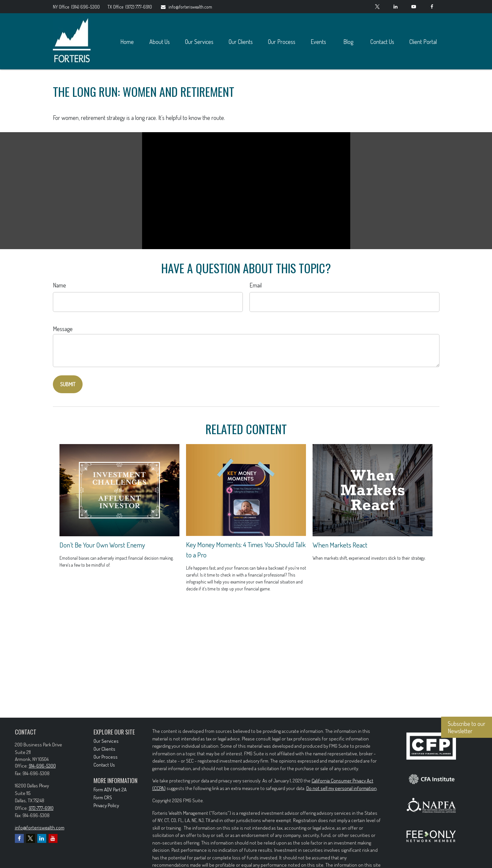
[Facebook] (432, 7)
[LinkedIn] (396, 7)
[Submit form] (68, 384)
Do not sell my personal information (341, 788)
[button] (127, 41)
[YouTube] (414, 7)
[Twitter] (378, 7)
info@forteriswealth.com (186, 7)
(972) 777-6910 (130, 7)
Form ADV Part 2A (110, 790)
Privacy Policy (106, 805)
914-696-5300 (42, 766)
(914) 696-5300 (77, 7)
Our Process (106, 757)
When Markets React (340, 545)
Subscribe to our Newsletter (467, 727)
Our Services (106, 741)
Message (63, 329)
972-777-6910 (41, 808)
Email (256, 285)
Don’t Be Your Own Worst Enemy (102, 545)
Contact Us (104, 765)
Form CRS (103, 797)
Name (59, 285)
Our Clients (104, 749)
